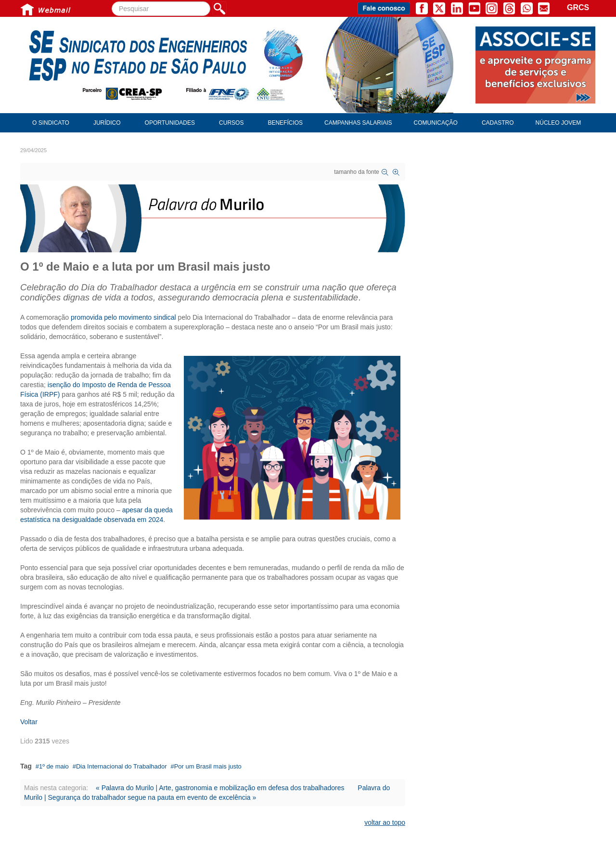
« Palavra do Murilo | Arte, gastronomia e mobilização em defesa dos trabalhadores (220, 788)
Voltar (29, 722)
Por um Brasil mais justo (208, 766)
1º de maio (54, 766)
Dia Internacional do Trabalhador (122, 766)
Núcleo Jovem (558, 123)
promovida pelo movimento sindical (123, 317)
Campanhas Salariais (358, 123)
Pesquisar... (112, 2)
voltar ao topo (385, 822)
